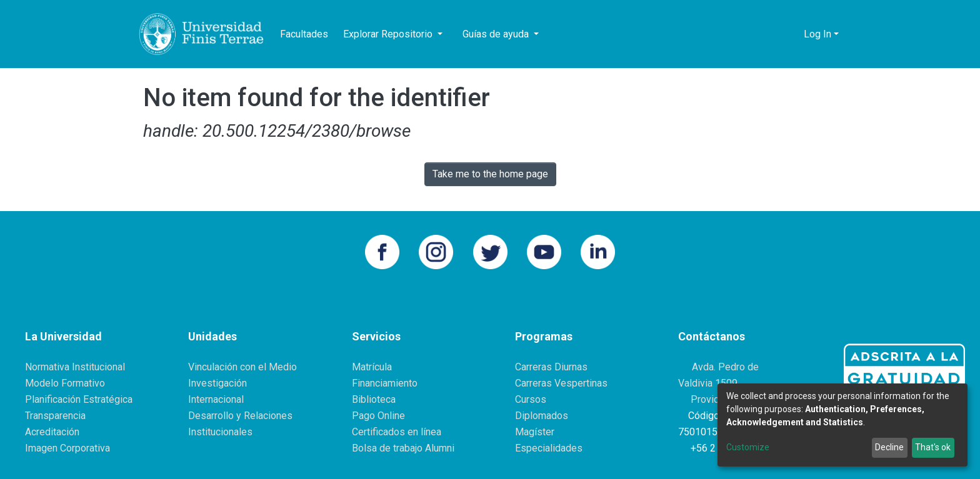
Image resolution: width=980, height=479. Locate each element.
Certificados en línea (397, 432)
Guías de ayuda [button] (497, 34)
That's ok (933, 447)
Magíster (535, 432)
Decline (889, 447)
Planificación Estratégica (79, 399)
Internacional (216, 399)
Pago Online (378, 416)
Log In (817, 34)
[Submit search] (772, 34)
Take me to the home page (490, 174)
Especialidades (549, 448)
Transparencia (55, 416)
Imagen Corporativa (67, 448)
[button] (791, 34)
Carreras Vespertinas (561, 383)
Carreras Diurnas (551, 367)
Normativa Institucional (75, 367)
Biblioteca (374, 399)
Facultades (304, 34)
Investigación (217, 383)
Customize (748, 447)
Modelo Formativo (65, 383)
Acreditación (52, 432)
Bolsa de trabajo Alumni (403, 448)
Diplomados (542, 416)
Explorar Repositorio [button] (389, 34)
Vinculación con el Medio (242, 367)
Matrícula (372, 367)
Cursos (531, 399)
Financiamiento (385, 383)
